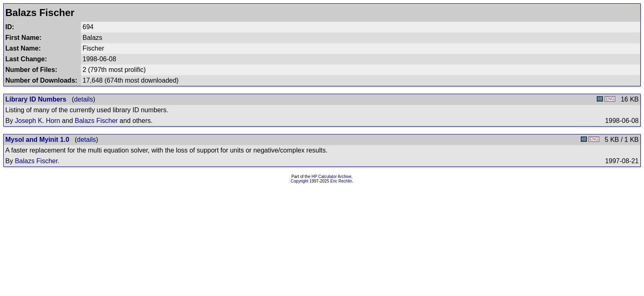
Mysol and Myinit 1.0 (37, 140)
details (83, 99)
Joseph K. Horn (37, 121)
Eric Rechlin (341, 181)
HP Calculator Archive (332, 177)
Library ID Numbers (36, 99)
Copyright (300, 181)
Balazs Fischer (96, 121)
